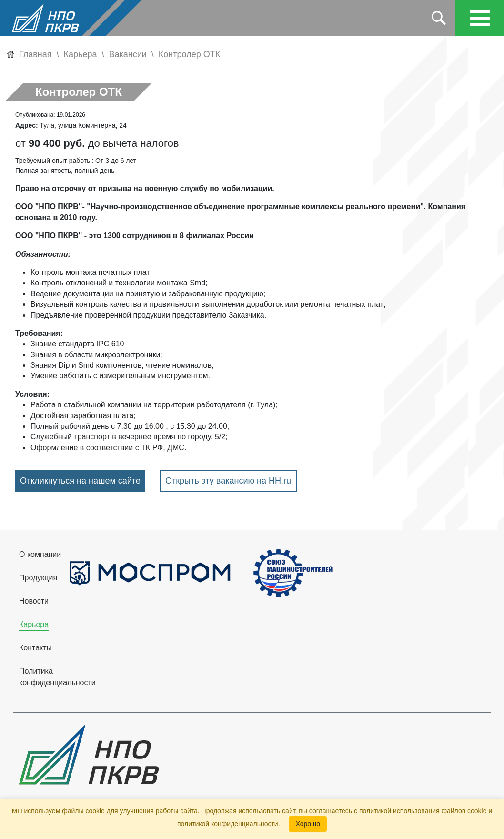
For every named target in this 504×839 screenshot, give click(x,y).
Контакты (35, 648)
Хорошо (308, 824)
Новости (34, 601)
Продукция (38, 578)
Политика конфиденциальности (57, 677)
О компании (40, 554)
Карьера (34, 624)
